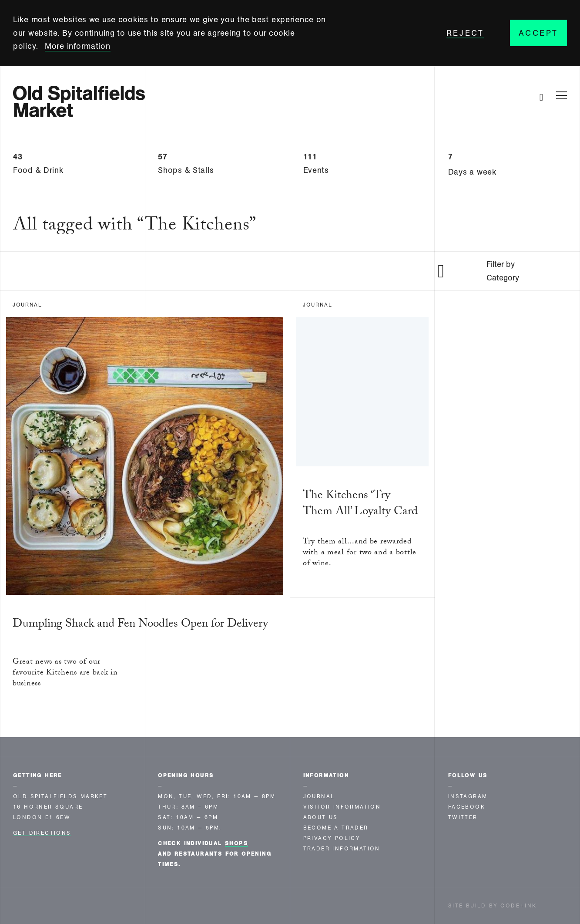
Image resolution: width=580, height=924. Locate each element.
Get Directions (42, 833)
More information (78, 46)
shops (236, 843)
